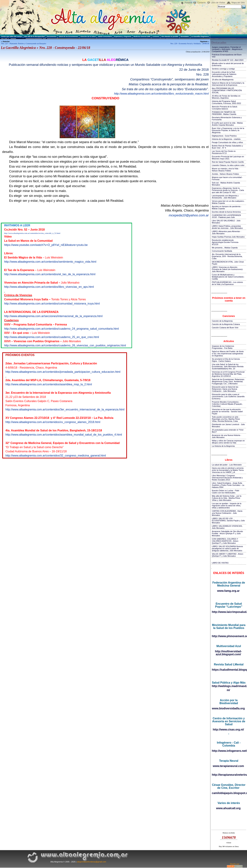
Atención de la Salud (88, 36)
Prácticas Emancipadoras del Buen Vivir (227, 56)
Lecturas (156, 36)
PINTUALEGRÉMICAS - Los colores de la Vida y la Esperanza (227, 283)
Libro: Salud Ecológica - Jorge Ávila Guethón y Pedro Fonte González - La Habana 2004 (228, 485)
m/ (228, 690)
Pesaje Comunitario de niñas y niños (227, 142)
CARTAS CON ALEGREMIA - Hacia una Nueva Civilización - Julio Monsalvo (227, 513)
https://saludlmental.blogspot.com (229, 670)
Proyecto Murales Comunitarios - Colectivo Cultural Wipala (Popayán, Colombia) (227, 404)
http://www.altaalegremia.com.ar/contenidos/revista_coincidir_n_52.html (32, 233)
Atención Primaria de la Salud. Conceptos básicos (225, 108)
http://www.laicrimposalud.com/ (229, 612)
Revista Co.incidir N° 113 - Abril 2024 (228, 60)
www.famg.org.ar (228, 591)
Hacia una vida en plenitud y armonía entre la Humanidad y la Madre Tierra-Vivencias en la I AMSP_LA (228, 470)
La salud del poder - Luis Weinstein (227, 465)
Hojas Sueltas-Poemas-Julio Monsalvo (228, 237)
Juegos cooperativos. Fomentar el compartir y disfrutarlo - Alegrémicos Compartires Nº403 (227, 49)
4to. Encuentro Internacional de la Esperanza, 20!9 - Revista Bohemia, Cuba (227, 256)
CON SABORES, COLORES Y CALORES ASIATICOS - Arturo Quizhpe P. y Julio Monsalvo (225, 541)
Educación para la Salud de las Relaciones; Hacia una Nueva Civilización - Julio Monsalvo (225, 389)
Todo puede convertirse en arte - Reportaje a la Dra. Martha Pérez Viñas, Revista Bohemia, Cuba (226, 419)
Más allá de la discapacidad (34, 36)
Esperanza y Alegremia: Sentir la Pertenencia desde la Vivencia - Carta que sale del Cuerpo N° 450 (228, 190)
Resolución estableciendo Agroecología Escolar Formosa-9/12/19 (225, 242)
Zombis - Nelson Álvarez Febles (225, 174)
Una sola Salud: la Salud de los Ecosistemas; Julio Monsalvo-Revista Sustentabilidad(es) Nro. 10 (228, 366)
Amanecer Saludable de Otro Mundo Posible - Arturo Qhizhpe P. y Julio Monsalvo (227, 533)
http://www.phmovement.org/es (229, 636)
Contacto (201, 3)
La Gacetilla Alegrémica (200, 36)
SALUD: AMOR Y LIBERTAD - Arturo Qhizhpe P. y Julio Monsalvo (227, 555)
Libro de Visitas (218, 3)
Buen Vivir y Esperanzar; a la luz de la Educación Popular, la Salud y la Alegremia (228, 130)
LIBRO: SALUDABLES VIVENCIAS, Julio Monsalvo (227, 527)
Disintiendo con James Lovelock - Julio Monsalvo (228, 425)
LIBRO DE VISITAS (220, 563)
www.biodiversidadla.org (228, 708)
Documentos (52, 36)
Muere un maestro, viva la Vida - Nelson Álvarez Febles (226, 170)
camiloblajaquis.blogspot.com (229, 793)
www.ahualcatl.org (228, 808)
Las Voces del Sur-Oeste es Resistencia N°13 (224, 152)
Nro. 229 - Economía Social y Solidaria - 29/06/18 (190, 43)
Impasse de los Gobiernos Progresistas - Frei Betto (223, 347)
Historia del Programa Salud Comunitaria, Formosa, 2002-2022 (226, 102)
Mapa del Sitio (238, 3)
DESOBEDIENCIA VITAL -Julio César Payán (228, 263)
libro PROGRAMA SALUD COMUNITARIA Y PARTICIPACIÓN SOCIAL (227, 90)
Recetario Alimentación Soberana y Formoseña (227, 118)
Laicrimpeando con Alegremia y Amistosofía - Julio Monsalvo (225, 197)
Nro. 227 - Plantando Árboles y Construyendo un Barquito (24, 43)
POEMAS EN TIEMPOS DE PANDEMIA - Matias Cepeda (224, 113)
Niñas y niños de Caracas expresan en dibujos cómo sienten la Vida (228, 442)
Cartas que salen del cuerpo (11, 36)
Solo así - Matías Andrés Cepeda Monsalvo (226, 184)
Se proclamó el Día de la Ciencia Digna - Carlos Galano (226, 360)
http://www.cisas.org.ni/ (228, 730)
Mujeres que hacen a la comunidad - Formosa (227, 178)
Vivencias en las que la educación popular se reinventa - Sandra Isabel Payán (227, 411)
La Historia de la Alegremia (223, 446)
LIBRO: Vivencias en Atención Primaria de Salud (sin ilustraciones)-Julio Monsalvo (227, 269)
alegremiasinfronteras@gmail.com (92, 862)
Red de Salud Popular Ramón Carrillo (228, 162)
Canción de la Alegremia (222, 321)
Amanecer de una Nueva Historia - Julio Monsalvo (227, 436)
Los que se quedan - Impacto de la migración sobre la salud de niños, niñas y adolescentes (227, 506)
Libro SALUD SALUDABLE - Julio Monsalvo (226, 222)
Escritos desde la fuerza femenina (226, 212)
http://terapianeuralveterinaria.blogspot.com (229, 775)
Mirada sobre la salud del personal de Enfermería (228, 64)
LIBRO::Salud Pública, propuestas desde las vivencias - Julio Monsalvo (227, 227)
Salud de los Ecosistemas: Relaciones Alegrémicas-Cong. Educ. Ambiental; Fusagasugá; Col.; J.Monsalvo (228, 381)
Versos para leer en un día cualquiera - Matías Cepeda (228, 202)
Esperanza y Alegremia (123, 36)
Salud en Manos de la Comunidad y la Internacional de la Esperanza (228, 84)
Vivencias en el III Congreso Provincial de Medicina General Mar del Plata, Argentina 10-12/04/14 (228, 374)
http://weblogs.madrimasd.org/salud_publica (229, 686)
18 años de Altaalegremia (223, 80)
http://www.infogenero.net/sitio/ (229, 751)
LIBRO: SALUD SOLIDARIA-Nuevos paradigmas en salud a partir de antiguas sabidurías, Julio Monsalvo (227, 548)
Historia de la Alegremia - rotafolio (226, 139)
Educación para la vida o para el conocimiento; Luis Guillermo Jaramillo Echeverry (228, 396)
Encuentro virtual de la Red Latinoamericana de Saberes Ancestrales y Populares (224, 74)
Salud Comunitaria (105, 36)
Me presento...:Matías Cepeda (225, 248)
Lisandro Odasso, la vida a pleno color (228, 165)
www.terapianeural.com (228, 766)
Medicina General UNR (142, 36)
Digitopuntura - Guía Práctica (224, 136)
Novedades (185, 36)
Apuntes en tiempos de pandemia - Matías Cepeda (227, 207)
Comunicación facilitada (222, 251)
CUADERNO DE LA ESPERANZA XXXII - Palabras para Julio (226, 216)
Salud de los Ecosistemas (68, 36)
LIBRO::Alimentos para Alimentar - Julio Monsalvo (226, 232)
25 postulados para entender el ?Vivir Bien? (228, 431)
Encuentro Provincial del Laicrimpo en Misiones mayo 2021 (228, 158)
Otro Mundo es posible (170, 36)
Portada (188, 3)
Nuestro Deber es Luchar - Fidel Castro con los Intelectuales (225, 492)
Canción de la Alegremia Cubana (226, 324)
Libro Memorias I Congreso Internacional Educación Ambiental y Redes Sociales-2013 (227, 478)
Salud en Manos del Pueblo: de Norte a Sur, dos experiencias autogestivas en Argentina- (228, 354)
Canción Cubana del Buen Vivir (225, 328)
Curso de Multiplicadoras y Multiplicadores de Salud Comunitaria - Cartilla (228, 277)
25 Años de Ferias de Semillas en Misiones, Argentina (226, 97)
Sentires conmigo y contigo (223, 69)
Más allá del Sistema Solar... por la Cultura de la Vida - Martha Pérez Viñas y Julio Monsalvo (227, 498)
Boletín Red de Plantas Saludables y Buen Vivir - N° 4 (227, 147)
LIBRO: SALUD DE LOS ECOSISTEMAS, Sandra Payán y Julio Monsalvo (228, 521)
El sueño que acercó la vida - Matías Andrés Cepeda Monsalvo (227, 124)
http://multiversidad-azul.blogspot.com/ (228, 653)
